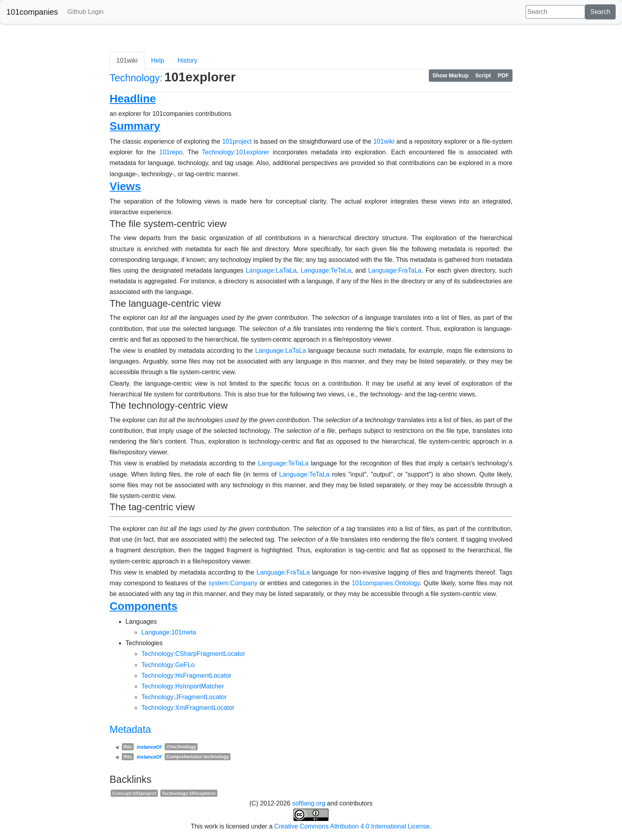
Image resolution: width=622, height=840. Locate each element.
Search (600, 12)
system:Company (233, 583)
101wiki (127, 61)
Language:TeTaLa (326, 270)
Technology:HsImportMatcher (182, 686)
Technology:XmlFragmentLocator (188, 708)
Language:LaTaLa (271, 270)
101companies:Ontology (386, 583)
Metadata (130, 729)
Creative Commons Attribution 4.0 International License (352, 826)
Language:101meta (169, 632)
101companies (32, 12)
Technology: (136, 78)
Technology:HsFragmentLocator (186, 676)
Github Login (85, 12)
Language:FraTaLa (395, 270)
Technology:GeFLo (168, 665)
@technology (181, 747)
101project (237, 141)
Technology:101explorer (236, 152)
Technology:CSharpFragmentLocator (193, 654)
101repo (171, 152)
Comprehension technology (198, 757)
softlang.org (309, 803)
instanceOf (149, 747)
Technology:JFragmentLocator (184, 697)
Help (158, 61)
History (188, 61)
